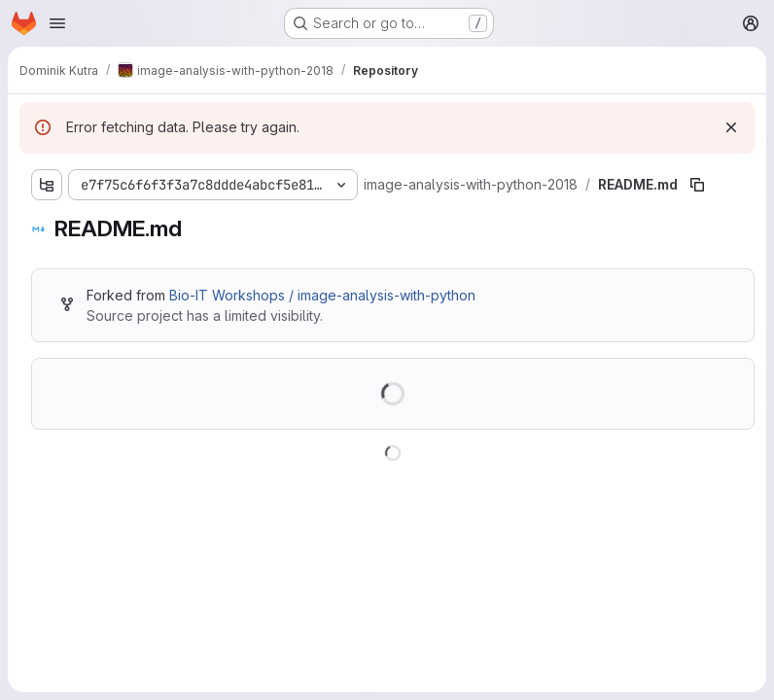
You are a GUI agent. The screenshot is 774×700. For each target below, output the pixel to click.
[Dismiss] (731, 127)
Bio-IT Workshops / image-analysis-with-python (322, 295)
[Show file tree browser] (47, 185)
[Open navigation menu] (57, 23)
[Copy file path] (697, 185)
